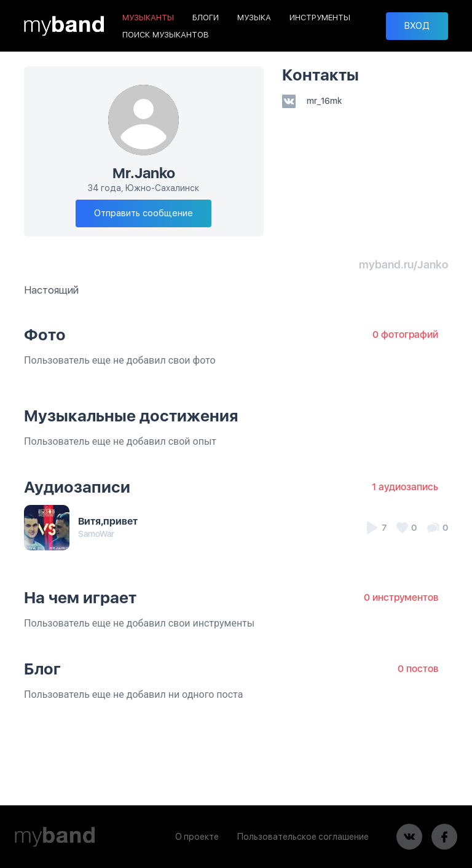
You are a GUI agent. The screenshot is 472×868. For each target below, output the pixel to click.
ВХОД (417, 26)
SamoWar (96, 534)
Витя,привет (108, 521)
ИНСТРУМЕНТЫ (320, 18)
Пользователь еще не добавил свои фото (120, 360)
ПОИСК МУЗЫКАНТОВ (166, 35)
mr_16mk (312, 101)
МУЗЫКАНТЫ (148, 18)
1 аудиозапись (405, 487)
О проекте (197, 837)
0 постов (418, 669)
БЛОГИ (206, 18)
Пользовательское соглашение (303, 837)
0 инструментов (401, 597)
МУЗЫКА (254, 18)
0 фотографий (405, 334)
